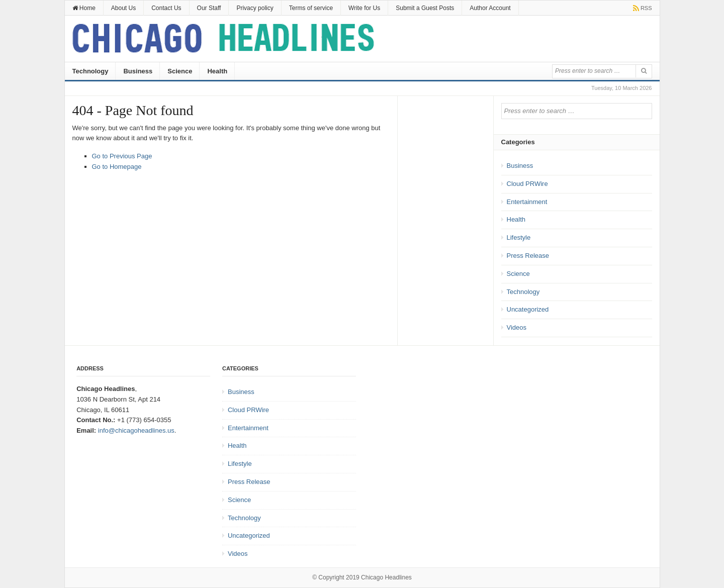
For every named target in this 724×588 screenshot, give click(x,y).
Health (217, 71)
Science (180, 71)
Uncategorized (528, 309)
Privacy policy (255, 8)
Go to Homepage (117, 167)
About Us (123, 8)
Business (138, 71)
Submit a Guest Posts (425, 8)
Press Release (528, 256)
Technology (90, 71)
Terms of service (311, 8)
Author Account (490, 8)
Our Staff (209, 8)
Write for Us (364, 8)
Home (84, 8)
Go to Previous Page (122, 156)
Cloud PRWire (527, 184)
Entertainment (527, 202)
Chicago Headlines (386, 577)
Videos (517, 327)
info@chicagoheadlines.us (136, 430)
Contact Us (166, 8)
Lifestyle (519, 237)
